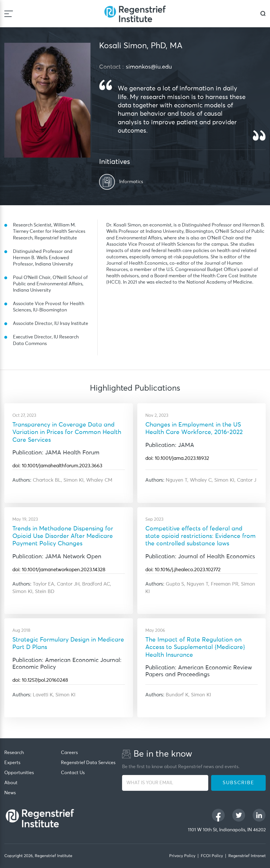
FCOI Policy (212, 856)
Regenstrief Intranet (247, 856)
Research (14, 753)
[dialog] (263, 14)
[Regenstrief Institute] (135, 14)
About (11, 783)
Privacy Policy (182, 856)
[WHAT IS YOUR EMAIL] (165, 783)
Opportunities (19, 773)
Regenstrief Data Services (88, 763)
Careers (69, 753)
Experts (12, 763)
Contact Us (73, 773)
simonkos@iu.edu (149, 67)
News (10, 793)
